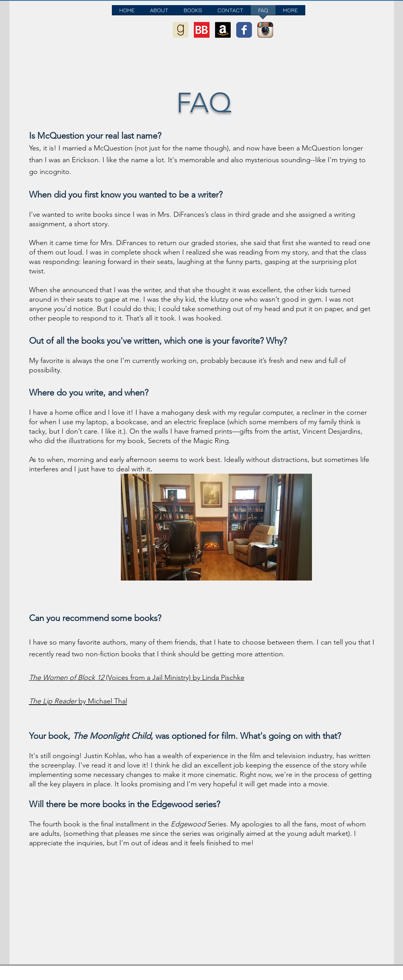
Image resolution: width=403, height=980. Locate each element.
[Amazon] (223, 30)
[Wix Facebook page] (244, 30)
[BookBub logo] (202, 30)
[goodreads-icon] (181, 30)
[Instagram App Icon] (265, 30)
